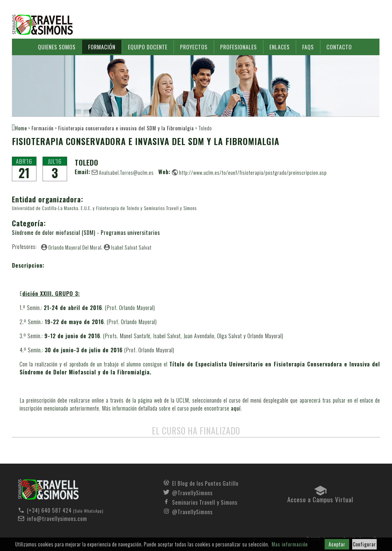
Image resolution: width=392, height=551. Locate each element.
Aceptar (337, 544)
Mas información (290, 544)
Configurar (364, 544)
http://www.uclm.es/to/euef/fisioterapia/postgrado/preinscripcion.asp (253, 172)
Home (21, 128)
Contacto (339, 47)
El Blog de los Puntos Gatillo (205, 483)
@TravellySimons (192, 492)
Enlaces (280, 47)
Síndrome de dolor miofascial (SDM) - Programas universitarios (86, 232)
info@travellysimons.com (57, 518)
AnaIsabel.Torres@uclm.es (126, 172)
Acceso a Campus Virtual (320, 498)
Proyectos (194, 47)
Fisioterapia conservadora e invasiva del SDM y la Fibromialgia (126, 128)
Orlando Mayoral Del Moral (75, 247)
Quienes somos (57, 47)
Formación (102, 47)
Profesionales (239, 47)
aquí (236, 408)
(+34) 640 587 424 (49, 510)
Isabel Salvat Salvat (131, 247)
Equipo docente (148, 47)
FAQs (308, 47)
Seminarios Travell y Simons (43, 25)
